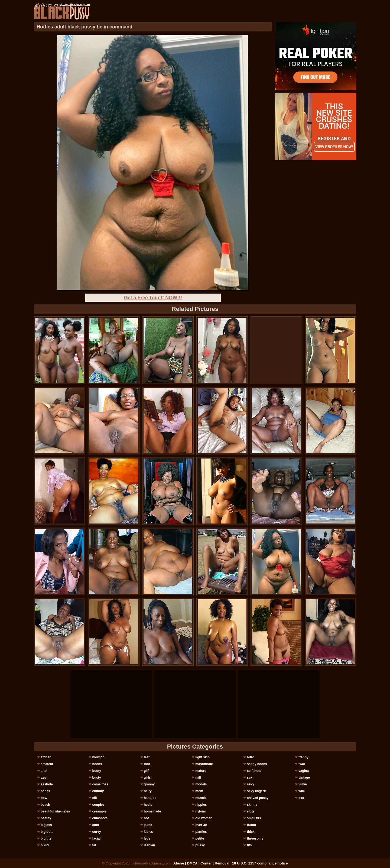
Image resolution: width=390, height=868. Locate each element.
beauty (46, 818)
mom (199, 791)
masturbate (204, 764)
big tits (46, 838)
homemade (152, 811)
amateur (47, 764)
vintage (304, 778)
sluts (251, 811)
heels (148, 805)
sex (250, 778)
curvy (97, 832)
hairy (148, 791)
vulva (303, 784)
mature (201, 771)
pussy (200, 845)
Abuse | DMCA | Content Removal (201, 863)
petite (200, 838)
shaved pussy (258, 798)
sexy (251, 784)
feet (147, 757)
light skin (202, 757)
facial (97, 838)
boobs (97, 764)
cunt (96, 825)
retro (251, 757)
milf (198, 778)
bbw (44, 798)
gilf (146, 771)
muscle (201, 798)
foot (147, 764)
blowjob (98, 757)
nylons (201, 811)
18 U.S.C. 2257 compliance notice (260, 863)
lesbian (149, 845)
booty (97, 771)
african (46, 757)
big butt (47, 832)
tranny (303, 757)
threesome (255, 838)
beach (45, 805)
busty (97, 778)
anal (44, 771)
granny (149, 784)
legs (147, 838)
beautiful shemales (55, 811)
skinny (252, 805)
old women (204, 818)
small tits (254, 818)
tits (249, 845)
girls (147, 778)
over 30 (201, 825)
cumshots (100, 818)
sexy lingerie (257, 791)
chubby (98, 791)
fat (94, 845)
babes (45, 791)
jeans (148, 825)
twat (302, 764)
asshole (47, 784)
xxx (301, 798)
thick (251, 832)
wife (302, 791)
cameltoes (100, 784)
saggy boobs (257, 764)
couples (98, 805)
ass (43, 778)
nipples (201, 805)
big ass (46, 825)
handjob (150, 798)
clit (95, 798)
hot (146, 818)
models (201, 784)
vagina (304, 771)
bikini (45, 845)
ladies (148, 832)
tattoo (251, 825)
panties (201, 832)
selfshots (254, 771)
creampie (100, 811)
